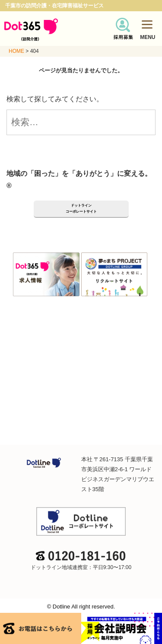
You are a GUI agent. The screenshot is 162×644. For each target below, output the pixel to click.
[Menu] (147, 24)
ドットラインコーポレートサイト (81, 209)
